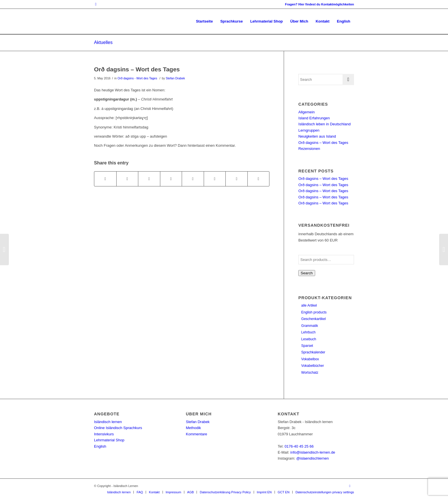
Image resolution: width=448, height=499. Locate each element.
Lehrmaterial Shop (109, 440)
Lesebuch (309, 339)
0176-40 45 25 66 (299, 446)
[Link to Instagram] (96, 4)
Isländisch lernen (108, 422)
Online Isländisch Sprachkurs (118, 428)
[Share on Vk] (215, 179)
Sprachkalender (313, 352)
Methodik (194, 428)
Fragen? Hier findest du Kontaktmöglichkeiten (320, 4)
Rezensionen (309, 149)
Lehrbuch (308, 332)
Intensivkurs (104, 434)
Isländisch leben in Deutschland (324, 124)
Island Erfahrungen (314, 118)
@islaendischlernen (313, 458)
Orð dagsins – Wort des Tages (137, 69)
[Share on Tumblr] (193, 179)
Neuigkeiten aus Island (317, 136)
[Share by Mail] (259, 179)
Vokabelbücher (312, 366)
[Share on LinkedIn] (171, 179)
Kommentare (197, 434)
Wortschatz (310, 373)
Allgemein (306, 112)
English (100, 446)
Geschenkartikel (313, 319)
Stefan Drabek (175, 78)
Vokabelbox (310, 359)
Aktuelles (103, 42)
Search (307, 273)
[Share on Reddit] (237, 179)
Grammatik (310, 326)
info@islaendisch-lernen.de (313, 452)
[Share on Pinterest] (149, 179)
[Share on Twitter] (127, 179)
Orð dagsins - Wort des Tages (137, 78)
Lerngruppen (309, 130)
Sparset (307, 346)
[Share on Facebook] (105, 179)
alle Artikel (309, 305)
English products (314, 312)
